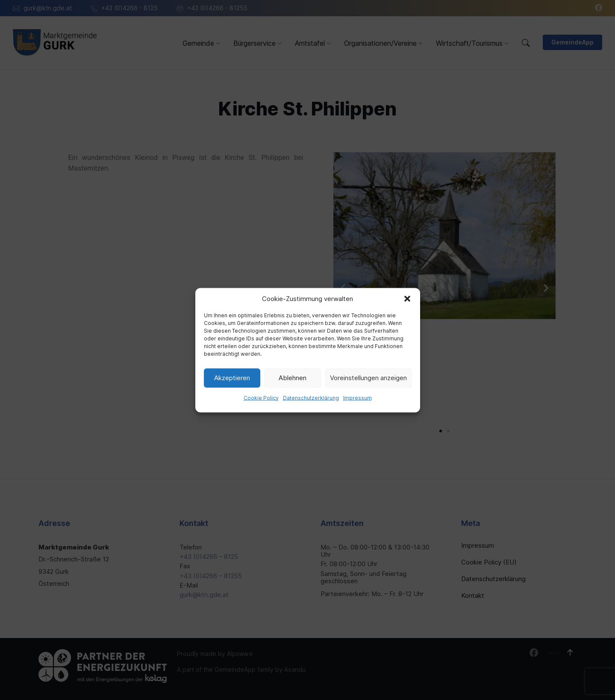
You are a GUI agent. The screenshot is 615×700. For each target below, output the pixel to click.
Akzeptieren (232, 378)
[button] (407, 298)
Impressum (358, 397)
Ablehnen (293, 378)
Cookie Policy (261, 397)
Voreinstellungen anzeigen (368, 378)
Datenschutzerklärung (311, 397)
